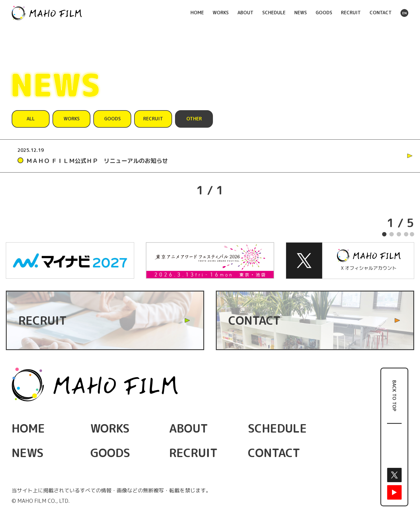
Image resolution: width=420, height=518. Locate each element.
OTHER (194, 119)
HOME (197, 13)
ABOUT (245, 13)
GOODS (324, 13)
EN (405, 13)
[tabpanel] (210, 260)
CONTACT (381, 13)
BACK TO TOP (394, 396)
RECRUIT (351, 13)
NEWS (301, 13)
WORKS (221, 13)
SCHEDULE (274, 13)
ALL (31, 119)
